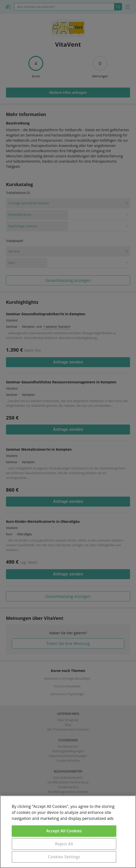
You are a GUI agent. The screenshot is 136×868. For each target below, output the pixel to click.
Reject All (64, 844)
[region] (68, 832)
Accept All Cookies (64, 831)
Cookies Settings (64, 857)
